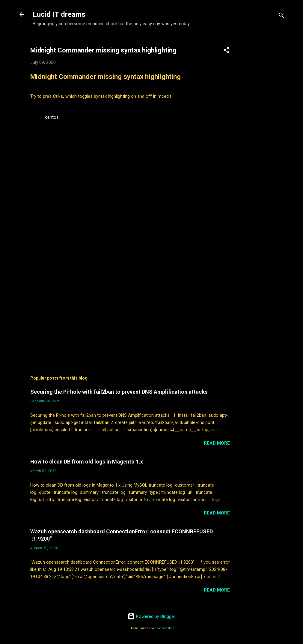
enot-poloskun (165, 628)
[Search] (281, 16)
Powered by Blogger (151, 616)
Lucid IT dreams (59, 14)
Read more (217, 443)
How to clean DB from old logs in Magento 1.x (87, 462)
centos (52, 117)
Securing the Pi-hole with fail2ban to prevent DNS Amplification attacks (119, 392)
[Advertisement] (266, 127)
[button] (226, 51)
